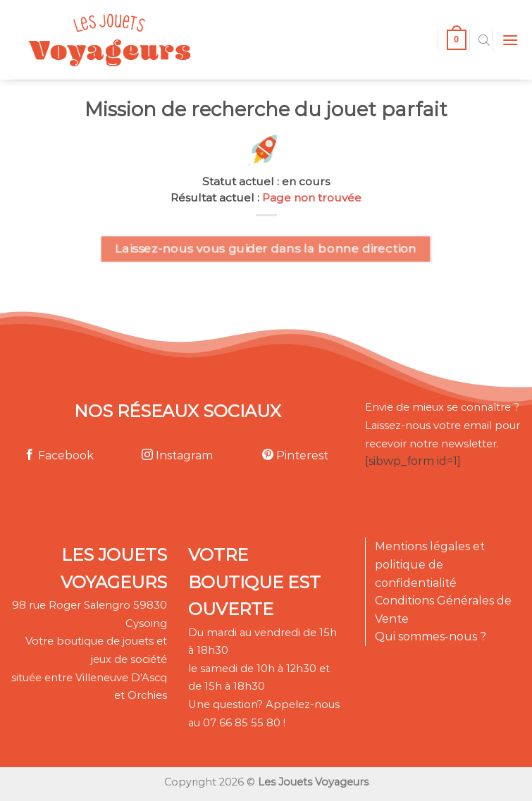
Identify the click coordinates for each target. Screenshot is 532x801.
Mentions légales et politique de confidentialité (430, 564)
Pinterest (295, 455)
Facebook (59, 455)
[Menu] (510, 40)
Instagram (177, 455)
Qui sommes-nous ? (431, 637)
